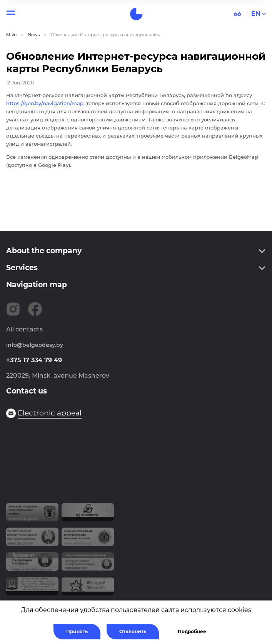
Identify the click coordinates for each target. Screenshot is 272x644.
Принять (77, 631)
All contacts (24, 329)
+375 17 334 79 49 (34, 360)
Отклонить (133, 631)
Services (22, 268)
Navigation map (37, 285)
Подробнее (192, 631)
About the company (44, 251)
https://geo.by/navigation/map (45, 103)
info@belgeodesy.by (35, 345)
